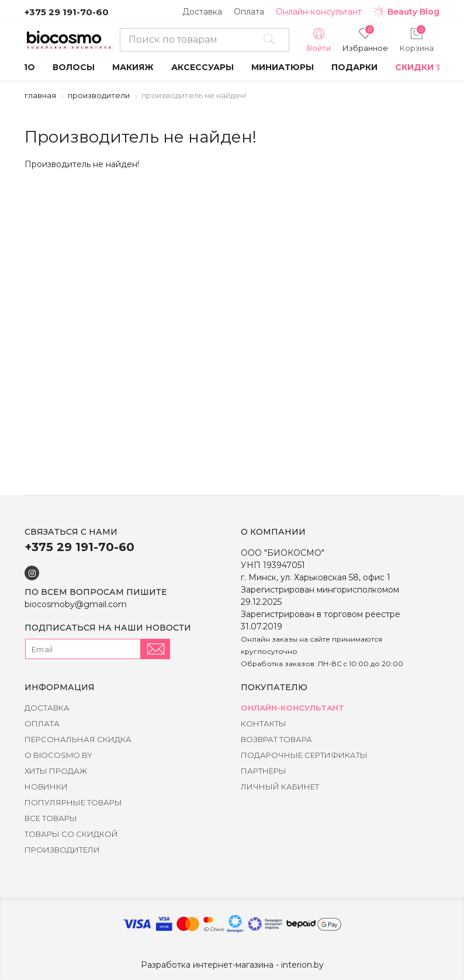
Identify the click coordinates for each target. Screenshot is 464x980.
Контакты (264, 723)
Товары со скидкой (71, 834)
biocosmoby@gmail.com (76, 604)
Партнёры (264, 771)
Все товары (51, 818)
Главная (40, 95)
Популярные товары (73, 802)
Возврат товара (276, 739)
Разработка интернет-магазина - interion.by (232, 965)
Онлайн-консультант (319, 12)
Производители (99, 95)
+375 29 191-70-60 (67, 12)
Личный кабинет (280, 787)
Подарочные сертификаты (304, 755)
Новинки (46, 787)
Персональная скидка (78, 739)
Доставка (202, 12)
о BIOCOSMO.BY (58, 755)
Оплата (249, 12)
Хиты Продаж (56, 771)
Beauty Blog (406, 12)
